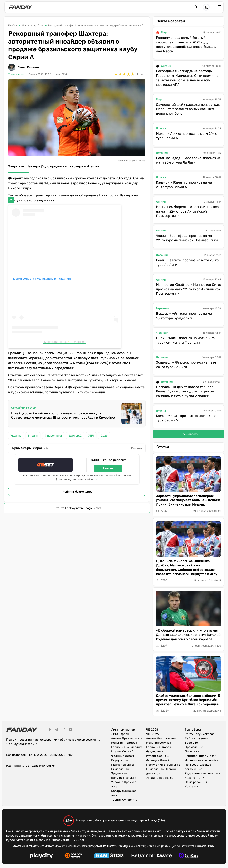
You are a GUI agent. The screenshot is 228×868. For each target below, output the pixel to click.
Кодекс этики (195, 778)
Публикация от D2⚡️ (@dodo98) (65, 342)
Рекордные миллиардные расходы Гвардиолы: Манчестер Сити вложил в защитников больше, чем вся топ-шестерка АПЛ (187, 78)
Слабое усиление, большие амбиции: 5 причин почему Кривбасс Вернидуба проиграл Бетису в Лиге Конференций (188, 700)
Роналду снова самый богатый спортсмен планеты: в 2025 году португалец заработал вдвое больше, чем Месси (186, 44)
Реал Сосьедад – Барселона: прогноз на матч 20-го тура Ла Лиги (188, 160)
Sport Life (191, 743)
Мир (164, 32)
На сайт (108, 468)
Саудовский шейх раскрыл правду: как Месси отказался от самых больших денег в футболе (188, 109)
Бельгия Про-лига (124, 778)
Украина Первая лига (161, 778)
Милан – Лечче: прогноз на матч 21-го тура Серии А (187, 136)
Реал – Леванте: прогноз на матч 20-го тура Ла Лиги (187, 262)
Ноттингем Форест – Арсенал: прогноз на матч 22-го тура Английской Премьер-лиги (187, 211)
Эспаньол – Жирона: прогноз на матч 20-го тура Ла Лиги (186, 365)
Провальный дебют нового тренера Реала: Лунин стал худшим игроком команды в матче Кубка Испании (185, 391)
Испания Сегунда (159, 743)
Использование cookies (201, 760)
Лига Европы (120, 734)
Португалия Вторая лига (163, 765)
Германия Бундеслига (127, 747)
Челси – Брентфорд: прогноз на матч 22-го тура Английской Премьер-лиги (187, 238)
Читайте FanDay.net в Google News (77, 508)
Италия (161, 128)
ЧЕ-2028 (152, 730)
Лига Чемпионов (123, 730)
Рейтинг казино (196, 738)
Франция (162, 333)
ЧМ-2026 (152, 734)
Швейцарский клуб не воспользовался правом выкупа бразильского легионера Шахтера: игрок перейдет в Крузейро (63, 415)
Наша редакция (196, 782)
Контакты (192, 787)
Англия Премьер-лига (127, 738)
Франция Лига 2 (158, 760)
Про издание (194, 747)
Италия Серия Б (157, 756)
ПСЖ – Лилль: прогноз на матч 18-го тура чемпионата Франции (185, 340)
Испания (162, 153)
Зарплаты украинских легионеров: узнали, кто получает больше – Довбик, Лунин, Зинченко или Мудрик (188, 500)
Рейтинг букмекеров (77, 492)
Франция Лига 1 (122, 756)
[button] (195, 7)
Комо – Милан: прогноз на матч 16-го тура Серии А (186, 418)
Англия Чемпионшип (161, 738)
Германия (162, 308)
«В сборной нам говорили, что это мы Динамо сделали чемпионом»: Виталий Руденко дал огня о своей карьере (188, 635)
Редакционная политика (202, 773)
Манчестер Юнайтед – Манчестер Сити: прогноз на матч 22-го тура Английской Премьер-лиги (188, 289)
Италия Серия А (122, 752)
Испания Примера (124, 743)
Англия (166, 66)
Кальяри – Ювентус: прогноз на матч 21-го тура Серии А (186, 185)
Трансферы (16, 74)
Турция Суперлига (124, 800)
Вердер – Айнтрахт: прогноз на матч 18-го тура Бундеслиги (186, 316)
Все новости (189, 434)
